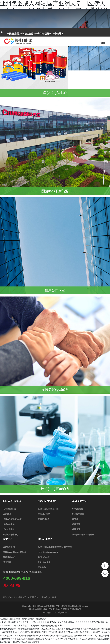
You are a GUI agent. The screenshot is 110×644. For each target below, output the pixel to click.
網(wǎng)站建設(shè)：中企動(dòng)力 (46, 609)
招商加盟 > (24, 597)
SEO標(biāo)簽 (75, 609)
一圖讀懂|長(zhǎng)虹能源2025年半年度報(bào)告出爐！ (35, 34)
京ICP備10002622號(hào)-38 (55, 613)
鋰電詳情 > (35, 597)
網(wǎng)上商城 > (50, 597)
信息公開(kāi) (55, 290)
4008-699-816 (105, 566)
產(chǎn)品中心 (55, 93)
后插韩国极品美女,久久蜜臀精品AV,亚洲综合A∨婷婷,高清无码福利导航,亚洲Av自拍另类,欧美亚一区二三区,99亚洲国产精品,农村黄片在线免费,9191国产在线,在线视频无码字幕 (55, 639)
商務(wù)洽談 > (10, 597)
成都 (65, 609)
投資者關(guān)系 (55, 390)
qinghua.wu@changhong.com (105, 574)
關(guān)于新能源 (55, 191)
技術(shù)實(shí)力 (55, 489)
